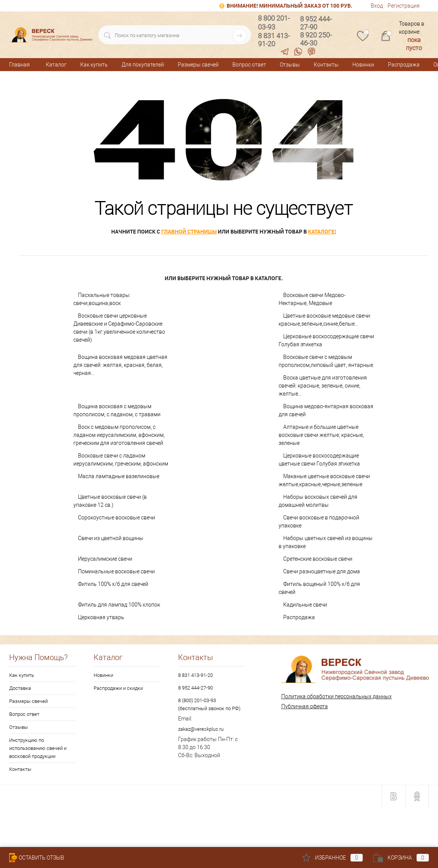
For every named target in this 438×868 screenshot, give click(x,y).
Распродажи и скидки (118, 688)
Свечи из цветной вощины (111, 538)
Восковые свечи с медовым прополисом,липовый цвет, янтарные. (326, 361)
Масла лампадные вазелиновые (119, 476)
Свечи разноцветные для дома (322, 571)
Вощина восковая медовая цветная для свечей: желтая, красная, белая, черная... (120, 365)
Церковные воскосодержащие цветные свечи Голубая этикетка (319, 460)
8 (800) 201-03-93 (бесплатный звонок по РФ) (209, 704)
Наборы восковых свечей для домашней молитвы (318, 501)
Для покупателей (143, 65)
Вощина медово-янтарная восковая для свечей (326, 410)
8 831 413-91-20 (195, 675)
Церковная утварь (101, 617)
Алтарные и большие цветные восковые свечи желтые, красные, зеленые (321, 435)
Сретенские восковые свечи (318, 559)
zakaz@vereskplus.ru (201, 729)
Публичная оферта (305, 706)
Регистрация (404, 6)
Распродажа (404, 65)
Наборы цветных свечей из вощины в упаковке (326, 542)
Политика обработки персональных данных (337, 696)
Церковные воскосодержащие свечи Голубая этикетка (326, 340)
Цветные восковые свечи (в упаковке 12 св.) (110, 501)
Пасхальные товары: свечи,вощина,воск (102, 299)
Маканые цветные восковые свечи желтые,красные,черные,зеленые (324, 480)
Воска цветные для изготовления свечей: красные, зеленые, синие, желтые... (323, 386)
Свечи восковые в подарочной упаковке (319, 522)
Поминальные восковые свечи (116, 571)
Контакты (326, 65)
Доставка (20, 688)
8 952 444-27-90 (195, 688)
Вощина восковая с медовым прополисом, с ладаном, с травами (117, 410)
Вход (377, 6)
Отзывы (290, 65)
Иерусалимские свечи (105, 559)
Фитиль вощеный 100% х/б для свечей (319, 588)
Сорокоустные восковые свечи (117, 518)
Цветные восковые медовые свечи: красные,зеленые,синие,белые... (325, 320)
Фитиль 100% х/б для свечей (113, 584)
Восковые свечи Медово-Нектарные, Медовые (312, 299)
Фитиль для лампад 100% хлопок (119, 605)
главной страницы (189, 231)
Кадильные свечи (305, 605)
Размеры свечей (198, 65)
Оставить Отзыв (37, 858)
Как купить (94, 65)
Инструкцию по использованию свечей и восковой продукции (38, 748)
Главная (19, 65)
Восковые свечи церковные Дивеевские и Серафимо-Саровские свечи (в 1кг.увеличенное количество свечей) (119, 328)
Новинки (363, 65)
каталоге (321, 231)
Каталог (56, 65)
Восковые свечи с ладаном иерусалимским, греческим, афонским (121, 460)
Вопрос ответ (249, 65)
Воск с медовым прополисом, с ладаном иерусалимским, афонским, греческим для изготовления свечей (119, 435)
